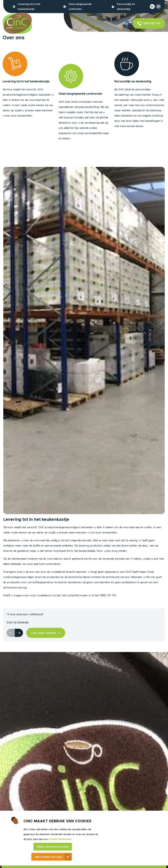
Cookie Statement (60, 839)
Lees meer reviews (44, 633)
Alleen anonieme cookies (53, 847)
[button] (19, 633)
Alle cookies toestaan (48, 857)
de (158, 6)
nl (152, 6)
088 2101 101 (152, 23)
